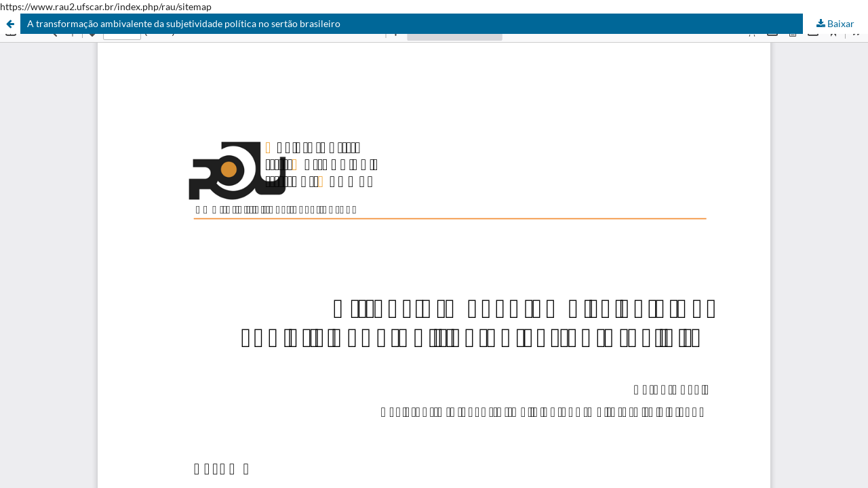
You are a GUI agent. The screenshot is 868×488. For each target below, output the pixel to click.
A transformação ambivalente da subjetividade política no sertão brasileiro (184, 23)
